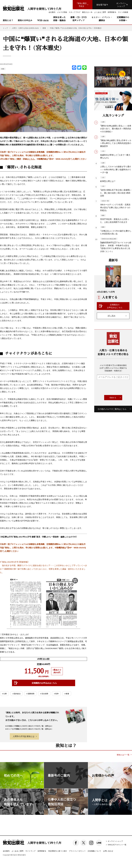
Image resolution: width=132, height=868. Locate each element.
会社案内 (6, 851)
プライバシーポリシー (77, 851)
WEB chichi (43, 20)
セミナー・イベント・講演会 (102, 19)
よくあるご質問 (17, 851)
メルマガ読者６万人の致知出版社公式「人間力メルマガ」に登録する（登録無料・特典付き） (113, 368)
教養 (3, 69)
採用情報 (42, 851)
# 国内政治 (16, 694)
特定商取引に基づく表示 (58, 851)
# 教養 (67, 694)
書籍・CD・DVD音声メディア (79, 19)
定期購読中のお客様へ (123, 19)
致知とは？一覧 (123, 755)
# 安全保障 (44, 694)
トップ (5, 28)
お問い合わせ (108, 851)
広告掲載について (94, 851)
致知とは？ (8, 20)
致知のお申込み (25, 20)
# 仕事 (4, 694)
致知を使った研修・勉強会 (59, 19)
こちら (32, 159)
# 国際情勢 (30, 694)
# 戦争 (56, 694)
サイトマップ (30, 851)
